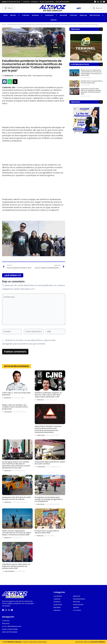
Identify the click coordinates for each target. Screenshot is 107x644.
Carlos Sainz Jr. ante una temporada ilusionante (16, 394)
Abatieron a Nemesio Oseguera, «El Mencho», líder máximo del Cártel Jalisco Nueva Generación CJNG (48, 395)
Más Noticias (97, 15)
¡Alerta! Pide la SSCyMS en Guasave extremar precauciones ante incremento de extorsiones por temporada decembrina (48, 429)
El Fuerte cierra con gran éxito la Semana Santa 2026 (47, 532)
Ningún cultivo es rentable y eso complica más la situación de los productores (15, 407)
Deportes (83, 15)
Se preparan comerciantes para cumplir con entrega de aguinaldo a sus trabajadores (49, 499)
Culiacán (26, 15)
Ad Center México (98, 642)
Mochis (15, 15)
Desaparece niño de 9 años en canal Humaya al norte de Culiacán (16, 498)
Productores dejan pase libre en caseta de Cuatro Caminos (50, 463)
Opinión (54, 20)
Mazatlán (63, 15)
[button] (4, 82)
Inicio (5, 15)
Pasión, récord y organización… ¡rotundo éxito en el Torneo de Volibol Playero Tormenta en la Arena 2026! (16, 533)
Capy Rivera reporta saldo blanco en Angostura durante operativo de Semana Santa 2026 (16, 566)
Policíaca (74, 15)
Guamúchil (51, 15)
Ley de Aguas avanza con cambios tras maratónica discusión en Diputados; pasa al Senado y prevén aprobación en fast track (16, 465)
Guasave (37, 15)
